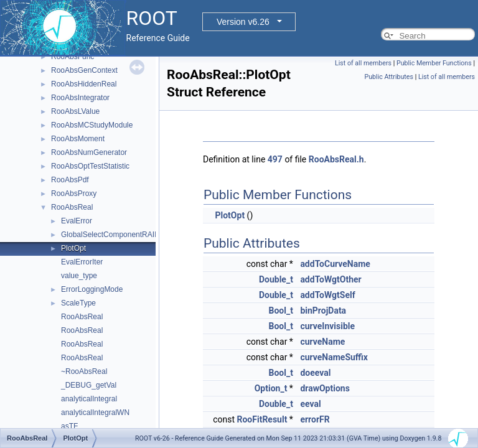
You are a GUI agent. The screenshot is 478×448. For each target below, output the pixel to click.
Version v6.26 (243, 22)
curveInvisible (327, 326)
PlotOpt (73, 248)
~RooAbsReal (84, 371)
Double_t (276, 279)
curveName (322, 342)
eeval (310, 404)
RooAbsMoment (78, 139)
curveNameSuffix (334, 357)
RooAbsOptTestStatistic (90, 166)
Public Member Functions (434, 63)
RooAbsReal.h (336, 159)
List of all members (363, 63)
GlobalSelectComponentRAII (109, 235)
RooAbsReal (72, 207)
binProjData (323, 310)
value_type (79, 276)
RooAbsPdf (70, 180)
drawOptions (325, 388)
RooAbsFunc (73, 57)
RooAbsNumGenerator (89, 152)
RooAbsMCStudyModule (92, 125)
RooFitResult (262, 419)
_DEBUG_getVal (89, 385)
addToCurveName (335, 264)
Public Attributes (389, 77)
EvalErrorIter (82, 262)
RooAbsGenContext (84, 70)
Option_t (271, 388)
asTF (69, 426)
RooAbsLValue (75, 111)
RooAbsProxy (74, 194)
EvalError (77, 221)
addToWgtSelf (327, 295)
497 (275, 159)
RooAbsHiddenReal (84, 84)
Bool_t (280, 310)
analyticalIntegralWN (95, 413)
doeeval (315, 373)
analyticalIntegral (89, 399)
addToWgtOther (330, 279)
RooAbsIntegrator (80, 98)
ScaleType (78, 303)
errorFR (315, 419)
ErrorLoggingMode (92, 289)
